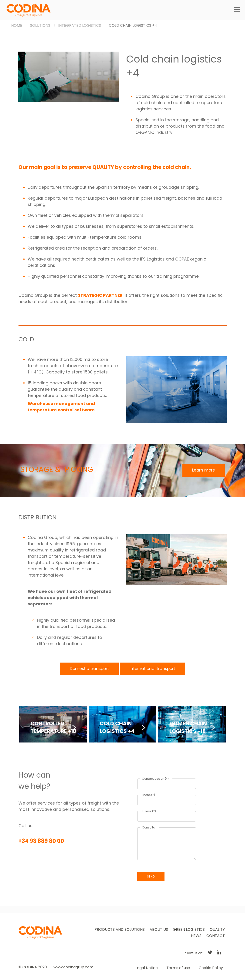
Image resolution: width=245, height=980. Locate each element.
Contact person (155, 779)
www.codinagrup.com (73, 967)
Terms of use (178, 968)
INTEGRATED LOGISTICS (80, 25)
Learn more (204, 470)
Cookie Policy (211, 968)
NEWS (196, 936)
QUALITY (217, 929)
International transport (152, 669)
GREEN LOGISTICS (189, 929)
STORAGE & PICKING (57, 469)
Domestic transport (89, 669)
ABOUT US (159, 929)
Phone (148, 795)
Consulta (149, 827)
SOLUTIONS (40, 25)
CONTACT (216, 936)
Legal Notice (147, 968)
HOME (17, 25)
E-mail (149, 811)
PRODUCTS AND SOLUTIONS (120, 929)
